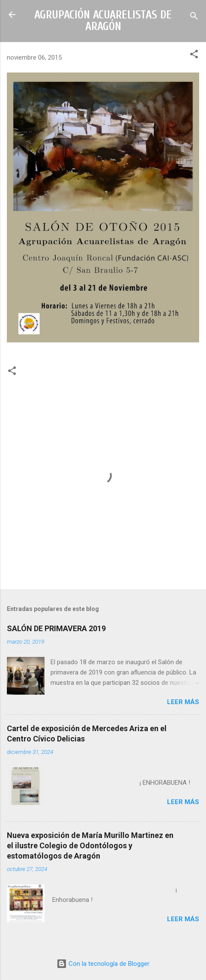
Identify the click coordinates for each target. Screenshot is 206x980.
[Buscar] (194, 17)
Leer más (183, 702)
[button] (194, 56)
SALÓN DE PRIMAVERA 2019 (56, 628)
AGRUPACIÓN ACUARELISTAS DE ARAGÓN (103, 21)
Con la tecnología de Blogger (103, 964)
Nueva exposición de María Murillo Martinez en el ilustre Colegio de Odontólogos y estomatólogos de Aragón (90, 845)
